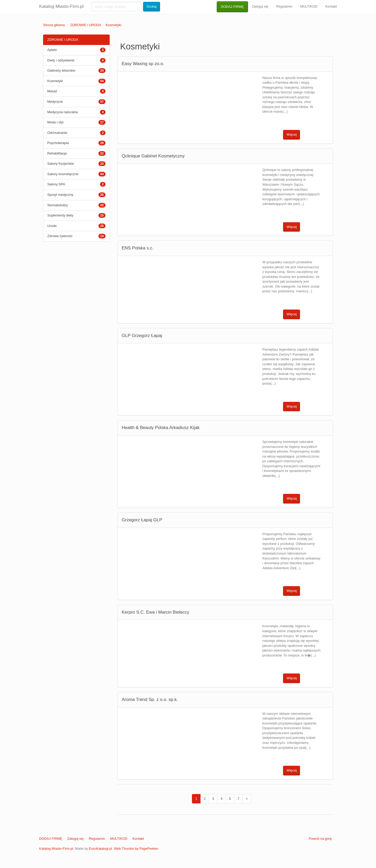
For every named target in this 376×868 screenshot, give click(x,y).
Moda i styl (55, 122)
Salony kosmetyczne (63, 174)
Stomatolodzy (58, 205)
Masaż (52, 91)
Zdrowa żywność (60, 236)
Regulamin (284, 6)
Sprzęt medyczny (60, 195)
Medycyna (55, 102)
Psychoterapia (58, 143)
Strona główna (54, 25)
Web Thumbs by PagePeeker (136, 849)
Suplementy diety (60, 215)
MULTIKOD (309, 6)
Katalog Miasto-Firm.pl (61, 6)
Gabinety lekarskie (61, 70)
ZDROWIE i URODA (86, 25)
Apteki (52, 50)
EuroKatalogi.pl (101, 849)
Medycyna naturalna (63, 112)
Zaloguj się (260, 6)
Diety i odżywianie (61, 60)
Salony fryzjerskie (61, 164)
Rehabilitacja (57, 153)
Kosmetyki (114, 25)
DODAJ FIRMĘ (232, 7)
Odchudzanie (57, 133)
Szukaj (152, 6)
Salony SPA (56, 184)
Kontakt (331, 6)
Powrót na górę (320, 839)
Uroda (52, 226)
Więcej (292, 135)
